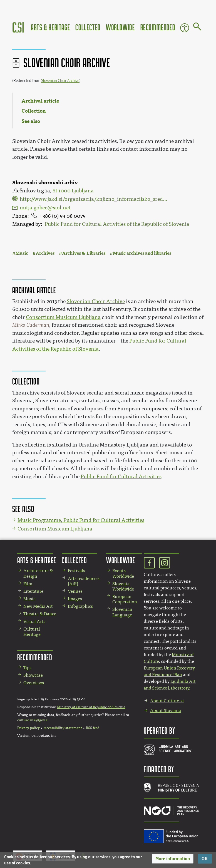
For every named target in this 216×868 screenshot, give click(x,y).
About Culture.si (167, 701)
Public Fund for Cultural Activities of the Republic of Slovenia (117, 224)
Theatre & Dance (40, 614)
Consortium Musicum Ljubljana (63, 317)
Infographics (80, 606)
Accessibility (185, 28)
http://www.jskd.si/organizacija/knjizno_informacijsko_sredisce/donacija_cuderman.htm (94, 199)
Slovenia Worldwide (123, 586)
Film (28, 584)
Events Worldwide (123, 573)
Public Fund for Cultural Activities (121, 477)
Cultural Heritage (32, 632)
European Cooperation (125, 599)
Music (22, 253)
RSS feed (93, 728)
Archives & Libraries (84, 253)
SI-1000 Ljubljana (73, 191)
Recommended (158, 27)
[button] (173, 859)
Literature (33, 591)
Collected (88, 27)
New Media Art (38, 606)
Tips (27, 668)
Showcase (33, 675)
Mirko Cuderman (31, 325)
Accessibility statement (63, 728)
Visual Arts (34, 622)
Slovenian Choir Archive (60, 81)
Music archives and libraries (142, 253)
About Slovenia (166, 710)
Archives (45, 253)
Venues (75, 591)
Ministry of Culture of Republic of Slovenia (91, 707)
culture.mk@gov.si (33, 720)
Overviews (34, 683)
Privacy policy (28, 728)
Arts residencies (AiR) (84, 581)
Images (75, 599)
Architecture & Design (38, 573)
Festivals (76, 571)
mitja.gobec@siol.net (45, 208)
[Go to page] (197, 28)
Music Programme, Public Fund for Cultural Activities (81, 520)
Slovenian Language (122, 612)
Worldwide (120, 27)
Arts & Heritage (50, 27)
